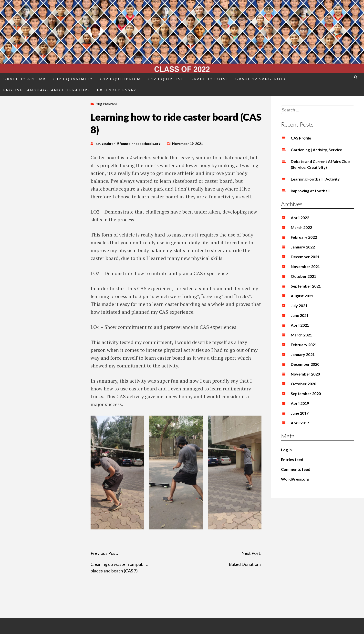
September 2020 (306, 393)
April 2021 (300, 325)
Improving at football (310, 191)
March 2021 (301, 335)
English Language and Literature (47, 90)
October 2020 (303, 384)
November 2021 (305, 266)
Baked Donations (245, 564)
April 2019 (300, 403)
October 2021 (303, 276)
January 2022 (303, 247)
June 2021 (300, 315)
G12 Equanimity (73, 79)
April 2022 (300, 218)
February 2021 (304, 345)
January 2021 (303, 354)
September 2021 (306, 286)
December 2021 (305, 257)
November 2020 (305, 374)
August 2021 (302, 296)
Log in (286, 450)
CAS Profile (301, 138)
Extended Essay (117, 90)
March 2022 (301, 227)
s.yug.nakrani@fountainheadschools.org (128, 144)
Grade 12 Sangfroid (261, 79)
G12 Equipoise (166, 79)
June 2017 (300, 413)
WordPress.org (295, 479)
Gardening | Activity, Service (316, 150)
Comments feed (296, 469)
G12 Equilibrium (120, 79)
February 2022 (304, 237)
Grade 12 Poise (209, 79)
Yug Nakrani (106, 104)
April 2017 (300, 423)
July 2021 (299, 306)
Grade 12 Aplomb (25, 79)
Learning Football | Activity (315, 179)
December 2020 (305, 364)
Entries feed (292, 459)
